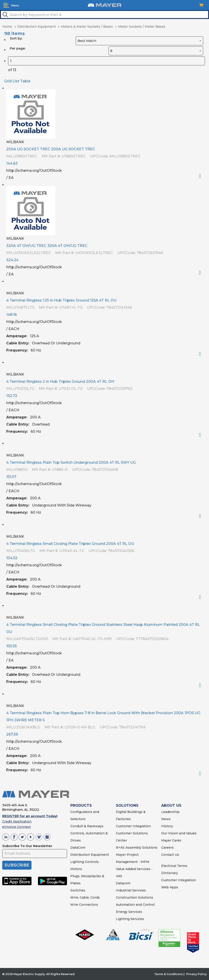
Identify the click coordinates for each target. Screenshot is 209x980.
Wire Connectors (84, 905)
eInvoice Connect (17, 827)
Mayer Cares (171, 840)
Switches (78, 890)
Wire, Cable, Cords (85, 897)
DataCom (78, 848)
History (167, 826)
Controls (91, 862)
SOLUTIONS (127, 805)
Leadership (170, 812)
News (166, 819)
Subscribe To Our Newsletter (27, 846)
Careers (167, 848)
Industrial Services (131, 890)
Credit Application (17, 821)
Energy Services (129, 912)
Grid (8, 81)
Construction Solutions (135, 897)
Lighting (77, 862)
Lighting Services (130, 919)
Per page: (18, 48)
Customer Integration (133, 826)
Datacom (123, 883)
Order (202, 176)
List (16, 81)
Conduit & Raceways (87, 826)
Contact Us (170, 855)
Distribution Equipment (90, 855)
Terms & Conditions (168, 974)
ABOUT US (171, 805)
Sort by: (16, 38)
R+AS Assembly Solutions (137, 848)
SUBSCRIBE (17, 865)
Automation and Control (135, 905)
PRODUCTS (81, 805)
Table (25, 81)
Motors (76, 869)
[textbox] (104, 14)
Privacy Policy (196, 974)
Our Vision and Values (179, 833)
